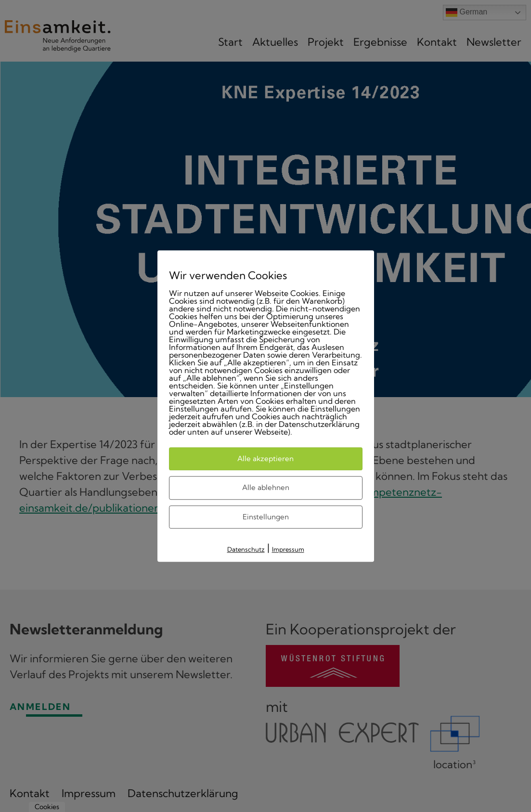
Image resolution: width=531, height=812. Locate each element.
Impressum (288, 549)
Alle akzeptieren (265, 458)
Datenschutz (246, 549)
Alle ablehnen (266, 487)
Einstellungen (266, 517)
